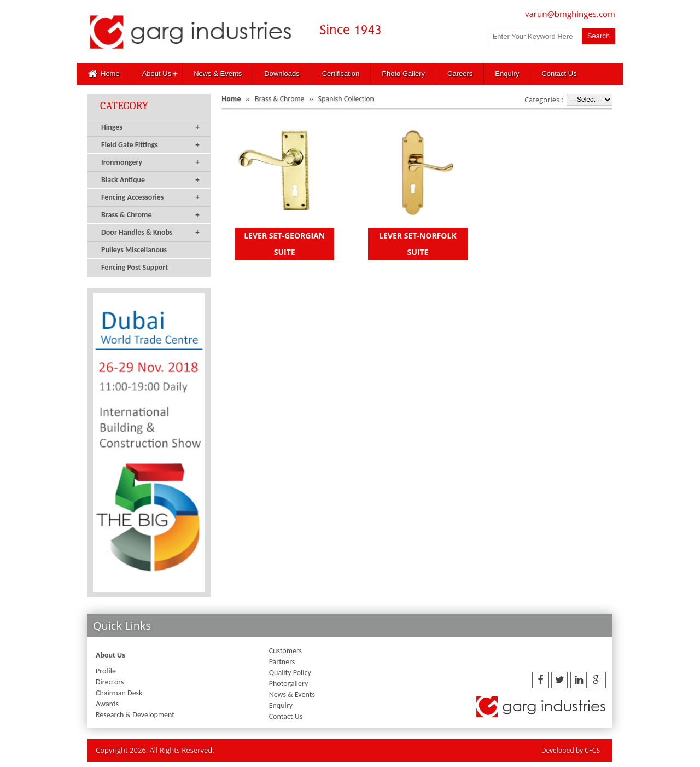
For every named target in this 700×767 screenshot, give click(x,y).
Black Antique (150, 180)
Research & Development (135, 715)
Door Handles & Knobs (150, 233)
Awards (107, 704)
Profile (106, 671)
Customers (285, 651)
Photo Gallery (403, 74)
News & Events (218, 74)
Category (124, 106)
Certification (341, 74)
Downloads (282, 74)
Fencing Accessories (150, 197)
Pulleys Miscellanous (134, 250)
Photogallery (289, 684)
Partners (282, 662)
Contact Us (559, 74)
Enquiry (507, 74)
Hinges (150, 127)
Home (104, 74)
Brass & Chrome (150, 215)
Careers (460, 74)
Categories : (544, 100)
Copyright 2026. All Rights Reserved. (155, 750)
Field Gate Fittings (150, 145)
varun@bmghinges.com (570, 14)
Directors (110, 682)
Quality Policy (290, 673)
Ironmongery (150, 162)
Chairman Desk (119, 693)
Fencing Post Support (135, 267)
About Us (157, 74)
